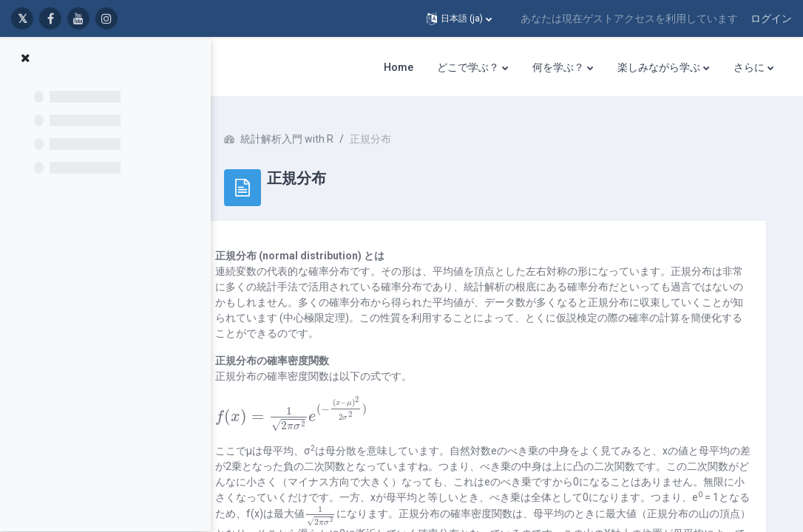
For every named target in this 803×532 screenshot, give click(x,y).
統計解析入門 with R (315, 133)
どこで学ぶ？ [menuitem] (468, 67)
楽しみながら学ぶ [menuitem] (659, 67)
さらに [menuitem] (749, 67)
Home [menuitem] (399, 67)
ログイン (771, 18)
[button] (459, 18)
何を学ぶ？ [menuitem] (558, 67)
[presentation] (320, 410)
